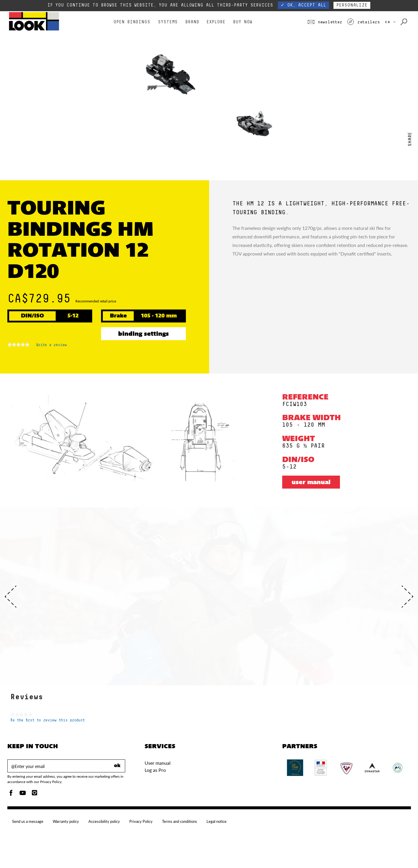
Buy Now (243, 22)
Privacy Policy (141, 821)
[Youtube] (23, 794)
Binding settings (143, 334)
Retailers (364, 22)
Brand (192, 22)
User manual (311, 483)
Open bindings (132, 22)
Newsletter (325, 22)
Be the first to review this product (48, 720)
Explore (216, 22)
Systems (168, 22)
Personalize (352, 5)
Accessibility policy (104, 821)
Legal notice (217, 821)
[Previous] (11, 597)
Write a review (52, 346)
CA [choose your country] (390, 22)
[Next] (407, 597)
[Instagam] (34, 794)
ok (117, 766)
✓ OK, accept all (303, 5)
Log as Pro (155, 770)
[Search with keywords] (404, 22)
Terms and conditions (180, 821)
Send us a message (28, 821)
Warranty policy (66, 821)
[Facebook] (11, 794)
